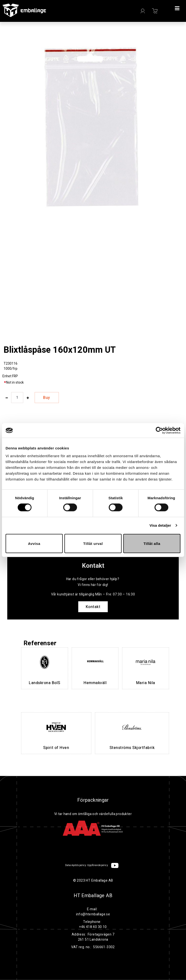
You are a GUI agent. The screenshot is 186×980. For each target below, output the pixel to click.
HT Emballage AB (93, 896)
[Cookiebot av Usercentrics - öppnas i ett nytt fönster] (159, 430)
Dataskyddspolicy (76, 865)
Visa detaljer (160, 525)
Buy (47, 398)
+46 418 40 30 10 (93, 927)
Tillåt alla (152, 543)
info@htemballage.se (93, 914)
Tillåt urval (93, 543)
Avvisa (34, 543)
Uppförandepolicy (98, 865)
